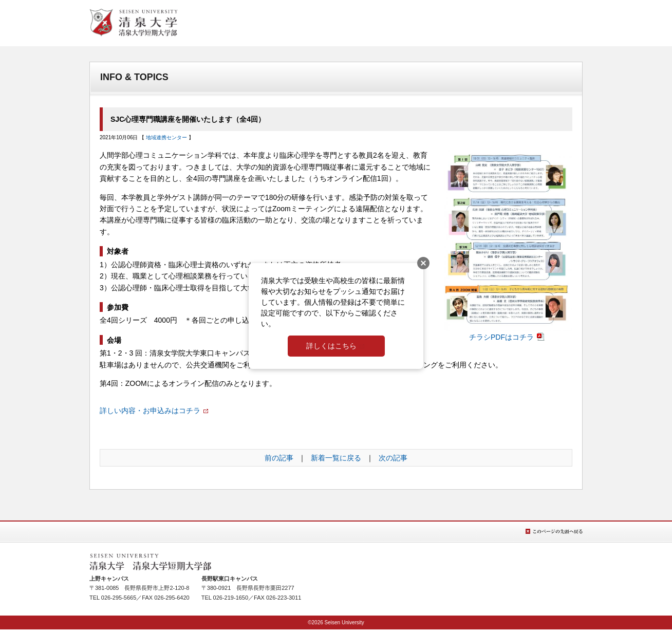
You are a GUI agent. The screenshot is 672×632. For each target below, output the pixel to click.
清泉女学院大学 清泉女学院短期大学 (134, 23)
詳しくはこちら (331, 346)
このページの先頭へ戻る (554, 532)
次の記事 (393, 458)
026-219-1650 (231, 598)
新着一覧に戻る (336, 458)
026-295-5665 (119, 598)
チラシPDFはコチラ (508, 333)
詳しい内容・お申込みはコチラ (150, 411)
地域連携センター (166, 137)
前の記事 (279, 458)
